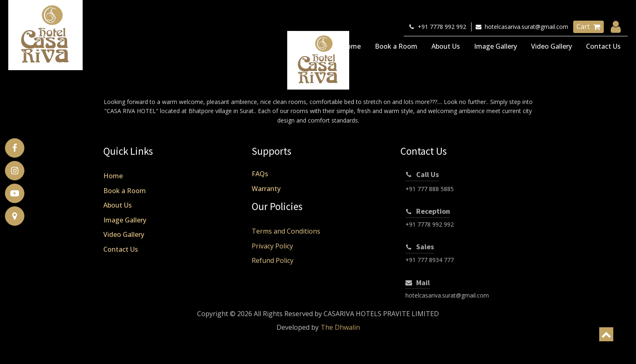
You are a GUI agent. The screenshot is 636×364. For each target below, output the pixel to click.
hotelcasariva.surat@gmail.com (447, 295)
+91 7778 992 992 (430, 224)
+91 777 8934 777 (430, 260)
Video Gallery (551, 46)
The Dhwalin (340, 327)
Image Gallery (495, 46)
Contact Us (603, 46)
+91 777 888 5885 (430, 189)
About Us (446, 46)
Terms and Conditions (286, 231)
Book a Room (396, 46)
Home (351, 46)
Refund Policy (273, 260)
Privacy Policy (272, 246)
